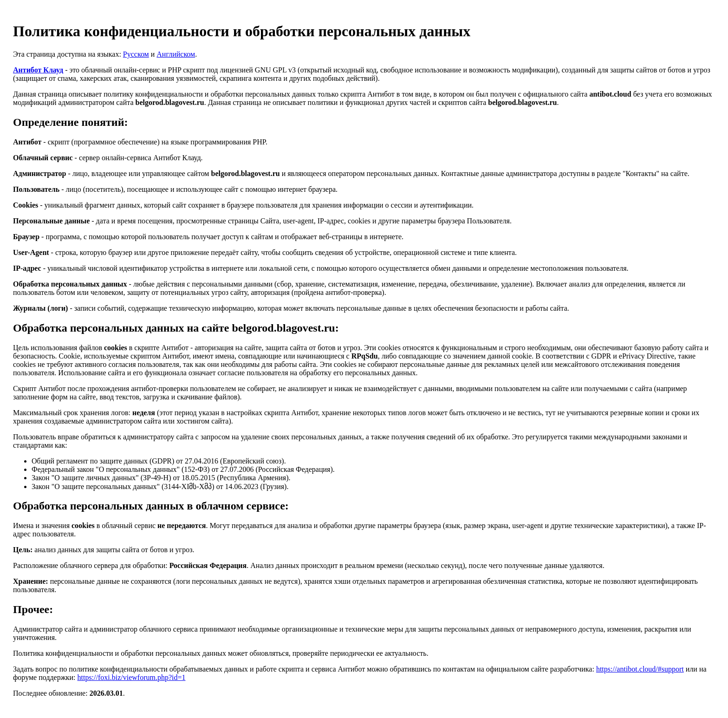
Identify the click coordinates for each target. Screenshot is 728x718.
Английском (176, 54)
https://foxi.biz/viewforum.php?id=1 (132, 677)
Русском (136, 54)
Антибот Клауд (38, 70)
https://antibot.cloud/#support (640, 669)
